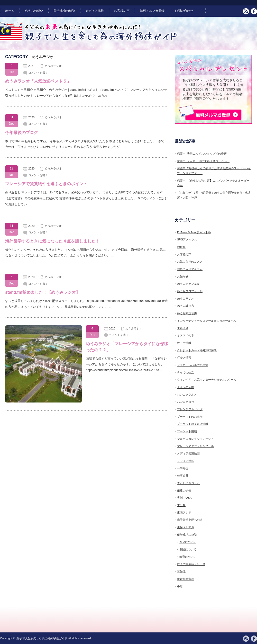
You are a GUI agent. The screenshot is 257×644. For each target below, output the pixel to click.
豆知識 (181, 571)
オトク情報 (184, 343)
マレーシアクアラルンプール (195, 446)
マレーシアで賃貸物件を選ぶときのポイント (46, 184)
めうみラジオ (53, 66)
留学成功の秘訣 (64, 11)
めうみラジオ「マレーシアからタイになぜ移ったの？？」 (127, 347)
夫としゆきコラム (188, 483)
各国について (188, 549)
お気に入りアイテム (190, 269)
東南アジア (184, 513)
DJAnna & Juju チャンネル (194, 232)
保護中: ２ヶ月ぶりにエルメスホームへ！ (203, 161)
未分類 (181, 505)
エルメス (183, 328)
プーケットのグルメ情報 (193, 424)
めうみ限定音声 (187, 313)
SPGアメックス (187, 239)
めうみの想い (34, 11)
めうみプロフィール (190, 291)
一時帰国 (183, 468)
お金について (188, 542)
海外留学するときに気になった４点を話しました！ (52, 241)
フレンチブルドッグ (190, 409)
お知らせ (183, 276)
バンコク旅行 (186, 402)
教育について (188, 557)
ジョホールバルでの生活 (193, 365)
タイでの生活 (186, 372)
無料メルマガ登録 (152, 11)
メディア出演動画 (188, 453)
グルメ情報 (184, 357)
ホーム (10, 11)
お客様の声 (122, 11)
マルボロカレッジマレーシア (195, 439)
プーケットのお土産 (190, 417)
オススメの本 (186, 335)
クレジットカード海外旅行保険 (197, 350)
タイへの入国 (186, 387)
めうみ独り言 (186, 306)
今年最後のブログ (22, 133)
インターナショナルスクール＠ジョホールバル (207, 321)
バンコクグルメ (187, 395)
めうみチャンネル (188, 284)
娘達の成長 (184, 490)
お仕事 (181, 247)
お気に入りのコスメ (190, 262)
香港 (180, 586)
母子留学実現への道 (190, 520)
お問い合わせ (184, 11)
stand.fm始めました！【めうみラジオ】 (43, 292)
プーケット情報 (187, 431)
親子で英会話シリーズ (191, 564)
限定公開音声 (186, 579)
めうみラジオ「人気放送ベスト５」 (38, 81)
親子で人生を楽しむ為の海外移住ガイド (42, 638)
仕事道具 (183, 476)
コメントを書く (38, 73)
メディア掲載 (95, 11)
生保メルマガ (186, 527)
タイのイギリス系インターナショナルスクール (207, 380)
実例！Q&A (184, 498)
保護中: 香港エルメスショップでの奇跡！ (203, 154)
